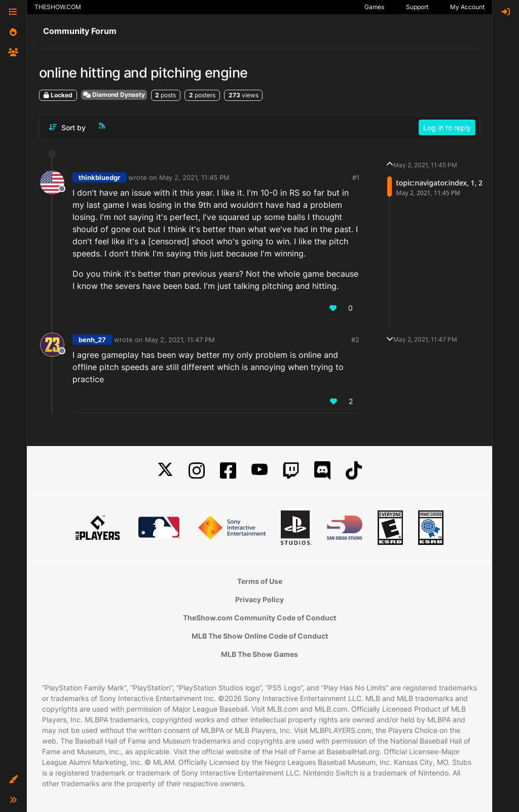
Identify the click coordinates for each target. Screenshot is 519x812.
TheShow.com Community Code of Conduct (259, 618)
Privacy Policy (259, 599)
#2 (355, 340)
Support (417, 7)
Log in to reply (447, 127)
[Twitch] (291, 471)
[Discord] (322, 471)
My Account (467, 7)
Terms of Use (260, 581)
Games (374, 7)
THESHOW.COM (58, 7)
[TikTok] (354, 471)
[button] (13, 780)
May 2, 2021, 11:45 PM (194, 177)
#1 (356, 177)
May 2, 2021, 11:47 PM (180, 340)
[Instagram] (197, 471)
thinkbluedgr (99, 177)
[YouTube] (259, 471)
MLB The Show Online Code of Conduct (260, 636)
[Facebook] (228, 471)
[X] (165, 471)
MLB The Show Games (259, 654)
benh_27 (92, 340)
